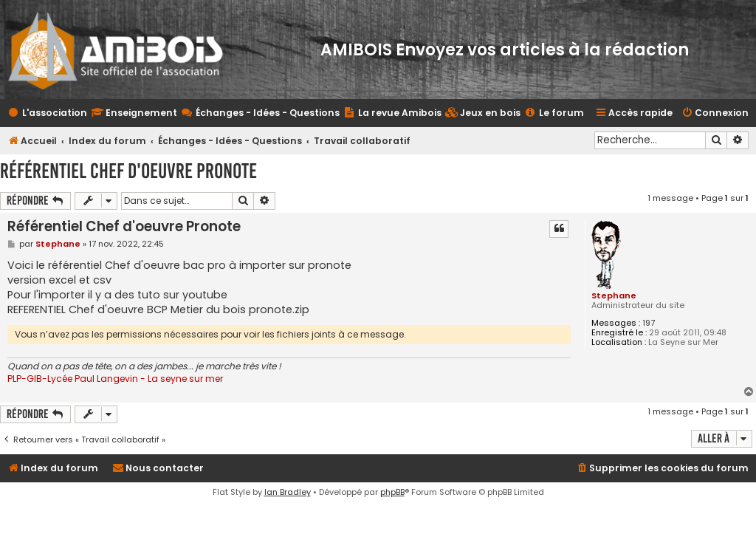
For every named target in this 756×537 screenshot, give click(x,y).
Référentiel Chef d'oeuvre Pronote (128, 171)
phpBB (392, 492)
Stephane (614, 295)
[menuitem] (483, 113)
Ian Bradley (288, 492)
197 (649, 323)
